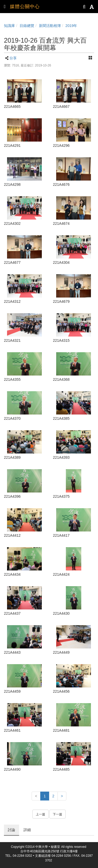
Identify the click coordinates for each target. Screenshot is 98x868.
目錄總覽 (27, 26)
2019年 (71, 26)
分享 (13, 58)
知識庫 (9, 26)
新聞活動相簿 (50, 26)
